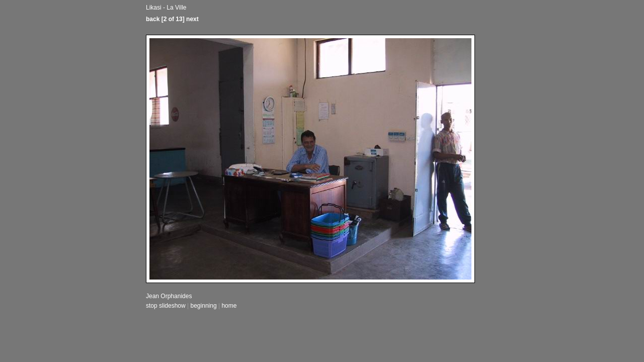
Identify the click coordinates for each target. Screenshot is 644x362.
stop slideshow (166, 306)
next (192, 19)
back (153, 19)
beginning (204, 306)
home (229, 306)
